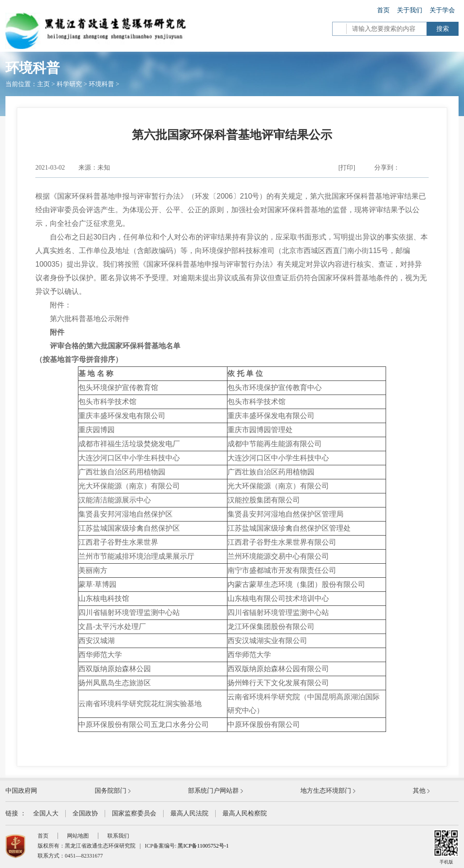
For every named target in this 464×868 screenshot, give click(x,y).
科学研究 (69, 84)
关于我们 (410, 10)
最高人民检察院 (245, 813)
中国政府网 (21, 791)
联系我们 (118, 836)
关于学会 (442, 10)
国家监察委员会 (134, 813)
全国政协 (85, 813)
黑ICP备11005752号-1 (203, 846)
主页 (43, 84)
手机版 (446, 847)
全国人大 (46, 813)
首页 (383, 10)
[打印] (347, 168)
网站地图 (78, 836)
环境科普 (101, 84)
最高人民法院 (189, 813)
